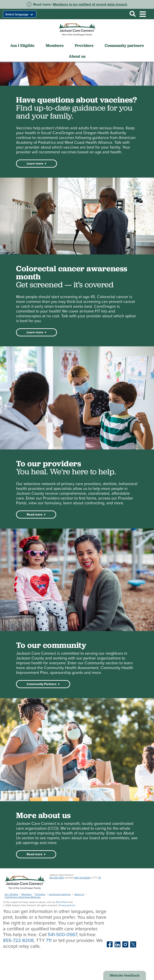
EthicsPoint (62, 902)
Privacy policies (67, 905)
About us (77, 56)
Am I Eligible (22, 45)
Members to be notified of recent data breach (90, 4)
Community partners (124, 45)
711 (99, 878)
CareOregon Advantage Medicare (23, 897)
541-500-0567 (57, 878)
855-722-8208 (82, 878)
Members (55, 45)
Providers (84, 45)
